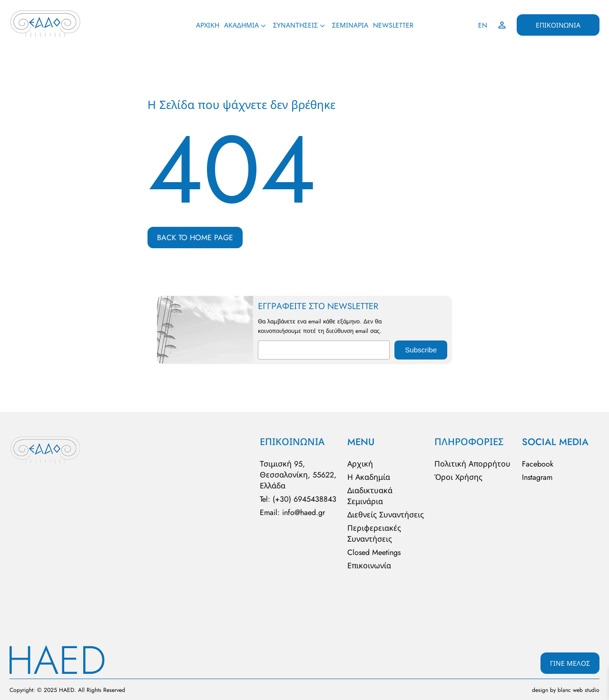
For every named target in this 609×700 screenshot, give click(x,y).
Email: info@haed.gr (292, 512)
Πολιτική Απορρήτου (472, 464)
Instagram (537, 477)
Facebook (538, 464)
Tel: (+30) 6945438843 (298, 499)
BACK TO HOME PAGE (195, 238)
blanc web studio (579, 690)
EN (483, 25)
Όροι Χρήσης (458, 477)
